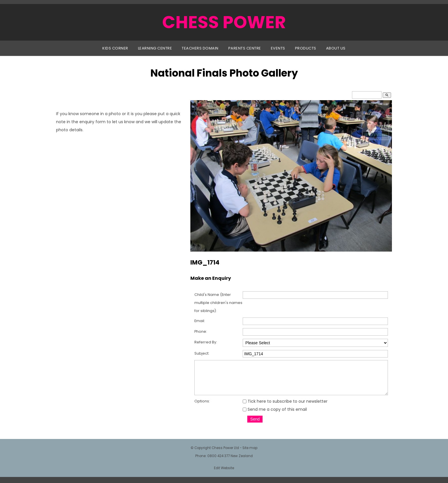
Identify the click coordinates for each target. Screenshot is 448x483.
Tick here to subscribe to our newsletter (285, 407)
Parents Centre (245, 48)
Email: (200, 321)
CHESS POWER (224, 22)
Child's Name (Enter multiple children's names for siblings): (218, 303)
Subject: (202, 353)
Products (306, 48)
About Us (336, 48)
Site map (250, 454)
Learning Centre (155, 48)
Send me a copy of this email (275, 415)
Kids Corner (115, 48)
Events (278, 48)
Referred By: (206, 342)
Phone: (201, 331)
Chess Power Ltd (225, 454)
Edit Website (224, 474)
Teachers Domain (200, 48)
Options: (202, 407)
